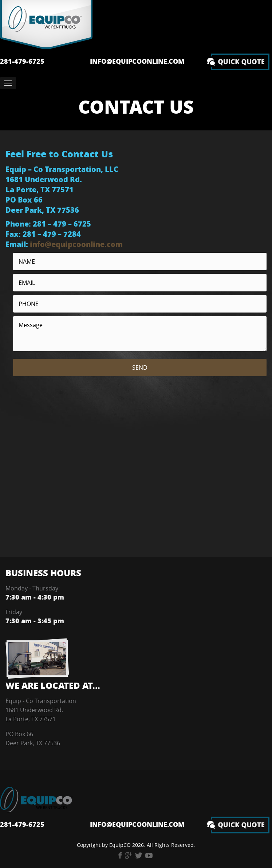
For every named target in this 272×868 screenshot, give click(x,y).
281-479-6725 (22, 61)
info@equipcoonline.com (137, 61)
